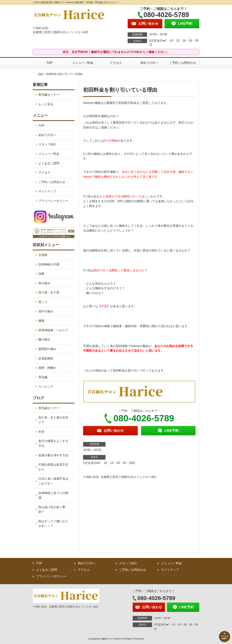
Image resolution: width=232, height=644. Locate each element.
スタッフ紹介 (47, 144)
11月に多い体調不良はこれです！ (53, 481)
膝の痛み (44, 339)
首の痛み (44, 283)
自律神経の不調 (49, 264)
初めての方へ (149, 63)
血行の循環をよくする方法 (53, 443)
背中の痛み (46, 311)
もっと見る (46, 104)
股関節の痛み (47, 349)
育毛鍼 (43, 377)
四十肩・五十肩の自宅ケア (53, 420)
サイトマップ (47, 191)
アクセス (116, 63)
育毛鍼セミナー (49, 95)
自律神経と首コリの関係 (53, 495)
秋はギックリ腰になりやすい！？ (53, 524)
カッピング (46, 386)
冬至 (41, 432)
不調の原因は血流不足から (53, 467)
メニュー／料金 (83, 63)
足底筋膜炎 (46, 358)
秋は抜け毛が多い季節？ (52, 510)
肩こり (43, 302)
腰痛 (41, 321)
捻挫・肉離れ (47, 368)
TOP (49, 63)
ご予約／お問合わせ (183, 63)
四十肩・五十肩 (49, 292)
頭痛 (41, 274)
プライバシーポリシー (53, 201)
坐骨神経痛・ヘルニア (53, 330)
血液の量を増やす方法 (53, 455)
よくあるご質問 (49, 163)
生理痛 (43, 255)
